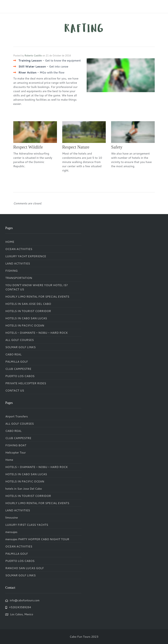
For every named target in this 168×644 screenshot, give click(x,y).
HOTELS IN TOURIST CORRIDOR (28, 311)
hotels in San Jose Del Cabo (24, 489)
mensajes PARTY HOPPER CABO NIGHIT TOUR (37, 539)
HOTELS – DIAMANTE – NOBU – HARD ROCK (37, 333)
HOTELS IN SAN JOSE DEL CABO (28, 304)
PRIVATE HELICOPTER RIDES (26, 383)
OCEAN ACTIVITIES (19, 249)
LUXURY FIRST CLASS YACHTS (27, 525)
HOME (10, 242)
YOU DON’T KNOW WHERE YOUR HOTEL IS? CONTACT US (37, 287)
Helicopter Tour (16, 452)
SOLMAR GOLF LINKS (21, 347)
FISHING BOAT (16, 445)
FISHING (11, 271)
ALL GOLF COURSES (20, 340)
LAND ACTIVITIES (18, 263)
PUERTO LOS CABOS (20, 376)
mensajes (11, 532)
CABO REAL (13, 354)
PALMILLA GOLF (17, 361)
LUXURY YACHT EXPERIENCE (26, 256)
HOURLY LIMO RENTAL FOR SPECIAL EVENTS (37, 296)
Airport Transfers (17, 416)
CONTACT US (15, 390)
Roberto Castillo (33, 56)
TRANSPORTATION (19, 278)
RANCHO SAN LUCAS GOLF (25, 568)
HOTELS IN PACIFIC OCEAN (25, 325)
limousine (12, 517)
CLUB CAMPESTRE (18, 369)
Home (9, 460)
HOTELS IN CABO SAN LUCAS (26, 318)
